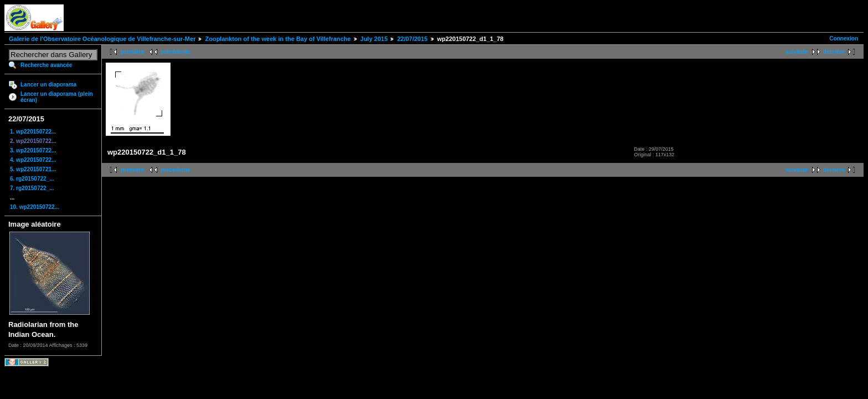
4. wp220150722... (33, 160)
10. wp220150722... (35, 207)
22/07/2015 (412, 39)
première (132, 52)
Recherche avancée (46, 65)
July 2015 (374, 39)
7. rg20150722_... (32, 188)
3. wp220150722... (33, 150)
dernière (834, 52)
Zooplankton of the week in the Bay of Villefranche (278, 39)
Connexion (844, 39)
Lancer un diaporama (48, 85)
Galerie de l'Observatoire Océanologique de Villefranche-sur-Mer (102, 39)
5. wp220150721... (33, 169)
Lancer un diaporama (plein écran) (57, 97)
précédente (175, 52)
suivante (797, 52)
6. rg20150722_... (32, 179)
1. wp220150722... (33, 132)
